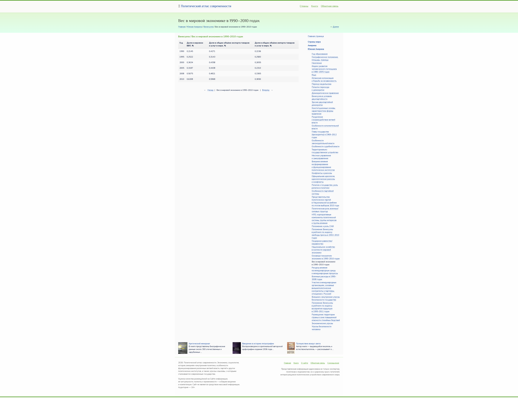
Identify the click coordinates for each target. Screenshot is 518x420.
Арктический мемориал (199, 344)
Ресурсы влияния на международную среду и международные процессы (325, 271)
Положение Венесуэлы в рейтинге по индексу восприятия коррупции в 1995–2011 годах (322, 307)
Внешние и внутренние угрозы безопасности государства (326, 298)
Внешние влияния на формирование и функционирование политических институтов (323, 166)
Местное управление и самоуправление (321, 157)
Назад (210, 90)
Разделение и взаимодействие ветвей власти (323, 120)
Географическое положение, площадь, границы (325, 59)
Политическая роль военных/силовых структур (325, 210)
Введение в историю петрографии (258, 344)
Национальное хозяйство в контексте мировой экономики (323, 250)
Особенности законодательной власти (323, 142)
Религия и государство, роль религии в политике (325, 186)
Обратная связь (330, 6)
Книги (315, 6)
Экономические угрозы (322, 323)
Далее (336, 27)
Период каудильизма (321, 84)
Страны (304, 6)
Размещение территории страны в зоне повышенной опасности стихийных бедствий (326, 317)
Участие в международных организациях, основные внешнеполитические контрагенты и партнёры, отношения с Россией (324, 288)
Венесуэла (208, 27)
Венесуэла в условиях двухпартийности (322, 98)
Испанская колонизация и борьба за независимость (324, 80)
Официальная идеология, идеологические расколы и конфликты (323, 179)
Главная (182, 27)
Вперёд (266, 90)
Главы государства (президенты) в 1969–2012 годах (324, 135)
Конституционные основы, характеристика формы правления (324, 111)
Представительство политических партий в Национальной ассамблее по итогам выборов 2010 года (325, 201)
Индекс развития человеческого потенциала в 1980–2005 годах (324, 69)
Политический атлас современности (206, 6)
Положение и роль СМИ (323, 226)
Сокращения (333, 363)
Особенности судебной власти (326, 146)
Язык (314, 75)
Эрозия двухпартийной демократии (322, 104)
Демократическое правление (325, 93)
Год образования (320, 54)
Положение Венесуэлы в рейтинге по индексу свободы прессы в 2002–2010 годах (325, 234)
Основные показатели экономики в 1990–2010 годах (326, 257)
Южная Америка (194, 27)
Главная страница (316, 36)
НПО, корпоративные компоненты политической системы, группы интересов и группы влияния (324, 219)
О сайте (305, 363)
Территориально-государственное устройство (325, 151)
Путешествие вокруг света (308, 344)
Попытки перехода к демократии (320, 89)
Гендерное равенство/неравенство (322, 242)
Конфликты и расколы (322, 173)
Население (317, 63)
